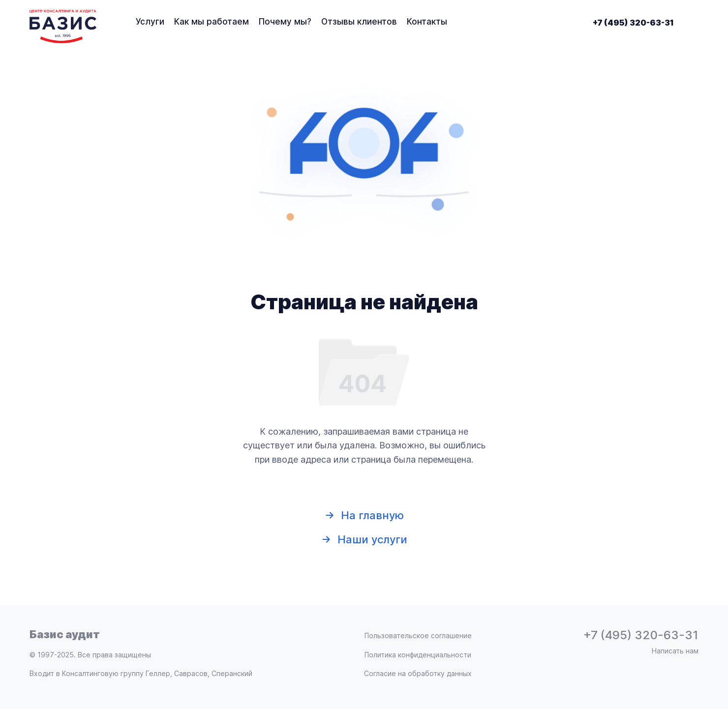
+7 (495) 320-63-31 (633, 23)
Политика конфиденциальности (418, 655)
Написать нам (675, 651)
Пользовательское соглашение (418, 636)
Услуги (150, 22)
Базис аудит (65, 634)
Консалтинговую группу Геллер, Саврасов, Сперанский (157, 673)
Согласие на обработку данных (418, 674)
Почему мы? (285, 22)
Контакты (427, 22)
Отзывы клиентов (359, 22)
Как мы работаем (212, 22)
